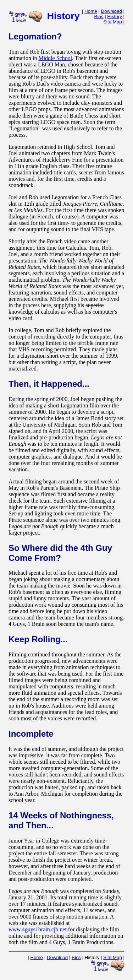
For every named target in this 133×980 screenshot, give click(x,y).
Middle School (55, 58)
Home (91, 11)
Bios (99, 17)
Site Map (113, 22)
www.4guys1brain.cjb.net (38, 929)
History (114, 17)
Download (112, 11)
